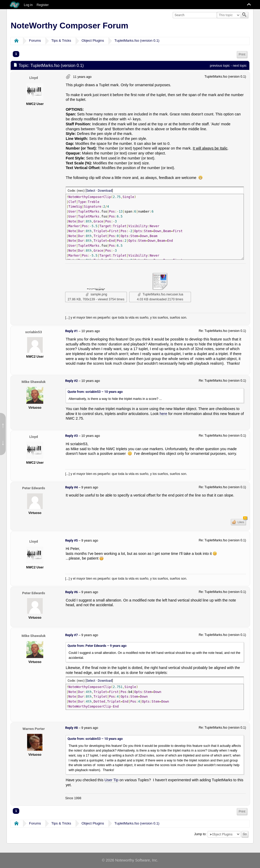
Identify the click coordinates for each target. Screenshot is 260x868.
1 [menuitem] (16, 54)
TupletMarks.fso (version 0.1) (137, 41)
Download (105, 191)
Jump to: (200, 834)
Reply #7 (71, 635)
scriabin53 (34, 332)
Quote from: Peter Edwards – (97, 646)
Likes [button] (241, 521)
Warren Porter (34, 729)
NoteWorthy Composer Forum (69, 26)
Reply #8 (71, 728)
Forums (35, 41)
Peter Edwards (34, 488)
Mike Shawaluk (34, 382)
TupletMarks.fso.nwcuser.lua (160, 294)
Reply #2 (71, 381)
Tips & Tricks (61, 41)
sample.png (97, 294)
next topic (240, 66)
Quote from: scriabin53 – (95, 392)
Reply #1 (71, 331)
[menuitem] (242, 55)
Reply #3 (71, 436)
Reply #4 (71, 487)
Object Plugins (93, 41)
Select (91, 191)
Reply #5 (71, 541)
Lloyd (33, 78)
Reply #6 (71, 592)
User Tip (112, 780)
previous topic (220, 66)
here (163, 414)
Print (242, 54)
